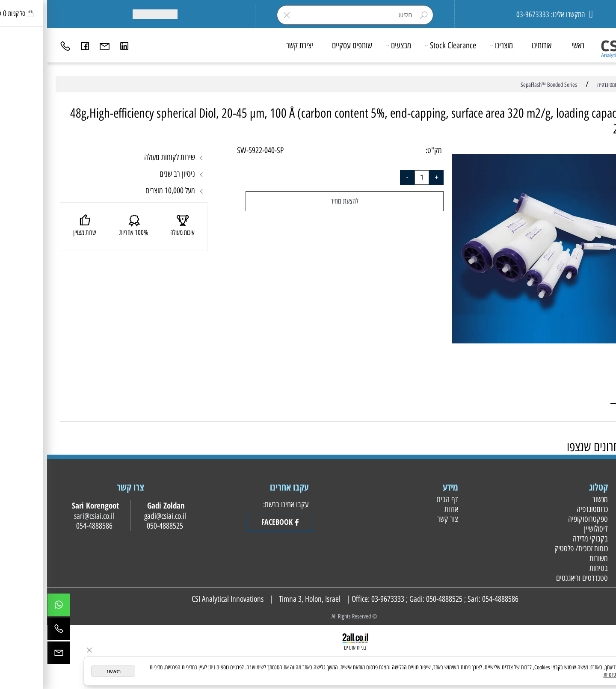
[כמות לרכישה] (375, 177)
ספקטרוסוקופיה (540, 519)
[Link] (77, 45)
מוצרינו (455, 45)
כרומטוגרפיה (544, 509)
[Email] (58, 45)
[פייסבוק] (38, 45)
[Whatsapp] (12, 607)
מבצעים (352, 45)
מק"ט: (387, 150)
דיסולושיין (548, 529)
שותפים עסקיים (305, 45)
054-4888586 (453, 599)
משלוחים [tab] (583, 394)
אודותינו (495, 45)
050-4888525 (397, 599)
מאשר (66, 671)
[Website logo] (578, 43)
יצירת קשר (253, 45)
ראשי (531, 45)
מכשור (552, 499)
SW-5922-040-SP (213, 150)
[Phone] (18, 45)
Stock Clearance (404, 45)
